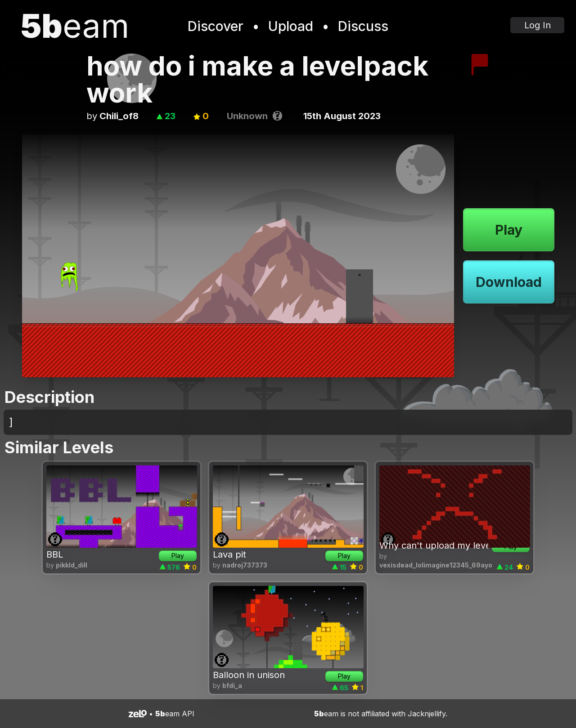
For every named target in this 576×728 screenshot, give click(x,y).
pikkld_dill (72, 565)
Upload (291, 26)
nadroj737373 (245, 565)
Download (509, 282)
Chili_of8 (119, 116)
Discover (216, 26)
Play (509, 230)
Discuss (363, 26)
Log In (538, 25)
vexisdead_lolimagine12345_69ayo (436, 565)
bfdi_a (232, 686)
